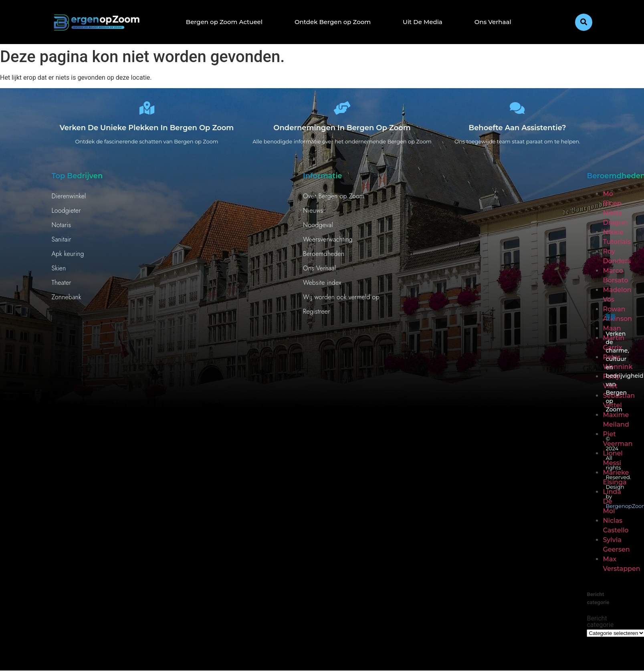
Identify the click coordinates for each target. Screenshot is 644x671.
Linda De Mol (612, 504)
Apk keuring (68, 257)
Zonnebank (67, 300)
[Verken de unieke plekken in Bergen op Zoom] (147, 109)
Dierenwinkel (69, 199)
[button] (584, 22)
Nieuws (313, 213)
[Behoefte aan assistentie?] (517, 109)
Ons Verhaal (493, 22)
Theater (62, 285)
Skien (59, 271)
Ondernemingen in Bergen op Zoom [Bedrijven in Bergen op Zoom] (342, 131)
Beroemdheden (324, 257)
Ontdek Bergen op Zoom (333, 22)
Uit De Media (423, 22)
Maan (612, 331)
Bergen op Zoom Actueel (224, 22)
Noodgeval (318, 228)
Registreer (317, 314)
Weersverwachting (328, 242)
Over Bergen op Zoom (334, 199)
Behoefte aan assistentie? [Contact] (517, 131)
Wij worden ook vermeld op (341, 300)
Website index (322, 285)
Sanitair (62, 242)
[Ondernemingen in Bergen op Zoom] (342, 109)
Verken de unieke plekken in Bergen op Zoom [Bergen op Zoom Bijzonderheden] (147, 131)
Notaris (62, 228)
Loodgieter (66, 213)
